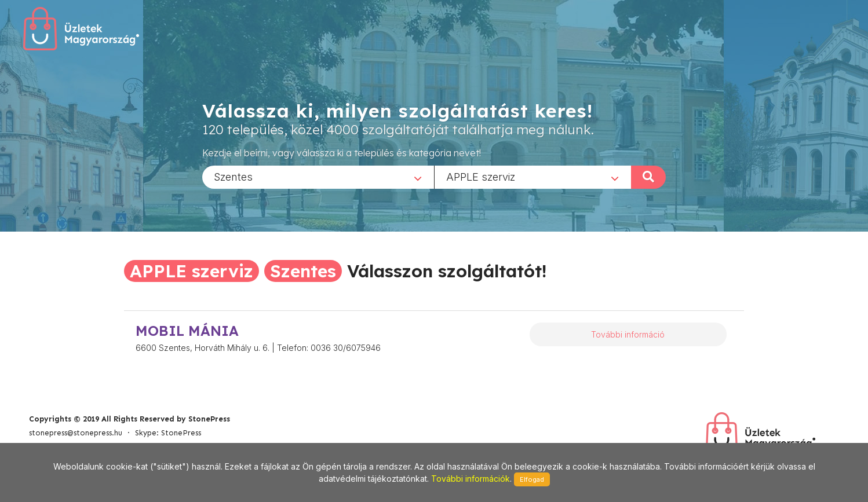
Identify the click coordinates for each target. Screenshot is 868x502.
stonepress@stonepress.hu (76, 433)
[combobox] (318, 177)
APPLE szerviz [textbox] (481, 176)
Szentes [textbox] (233, 176)
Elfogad (532, 479)
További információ (628, 334)
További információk (471, 479)
